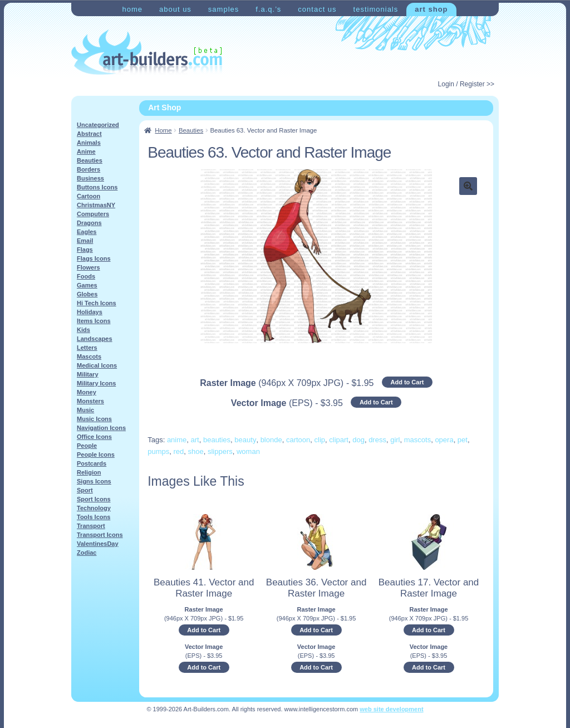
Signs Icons (94, 481)
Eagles (87, 232)
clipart (339, 440)
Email (85, 241)
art (195, 440)
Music (85, 410)
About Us (175, 9)
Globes (87, 294)
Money (87, 392)
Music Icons (94, 419)
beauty (245, 440)
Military (88, 374)
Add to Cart (407, 382)
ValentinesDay (98, 544)
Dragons (89, 223)
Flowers (89, 267)
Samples (223, 9)
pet (463, 440)
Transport (91, 526)
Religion (89, 472)
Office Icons (94, 437)
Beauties (191, 130)
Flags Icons (94, 258)
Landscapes (95, 339)
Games (87, 285)
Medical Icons (97, 365)
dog (358, 440)
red (178, 451)
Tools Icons (94, 517)
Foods (86, 276)
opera (444, 440)
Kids (83, 330)
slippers (220, 451)
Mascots (89, 356)
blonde (271, 440)
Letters (87, 348)
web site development (391, 709)
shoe (196, 451)
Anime (86, 152)
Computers (93, 214)
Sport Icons (94, 499)
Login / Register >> (466, 84)
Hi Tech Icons (97, 303)
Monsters (90, 401)
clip (320, 440)
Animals (89, 143)
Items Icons (94, 321)
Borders (89, 169)
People (87, 446)
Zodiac (87, 553)
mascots (417, 440)
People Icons (96, 455)
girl (395, 440)
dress (377, 440)
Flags (85, 250)
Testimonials (376, 9)
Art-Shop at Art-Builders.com (147, 52)
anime (177, 440)
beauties (217, 440)
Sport (85, 490)
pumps (158, 451)
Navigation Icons (101, 428)
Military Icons (96, 383)
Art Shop (431, 9)
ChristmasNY (96, 205)
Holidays (90, 312)
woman (248, 451)
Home (132, 9)
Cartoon (89, 196)
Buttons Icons (97, 187)
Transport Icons (100, 535)
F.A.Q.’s (268, 9)
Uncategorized (98, 125)
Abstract (89, 134)
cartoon (298, 440)
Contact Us (317, 9)
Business (90, 178)
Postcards (92, 463)
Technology (94, 508)
